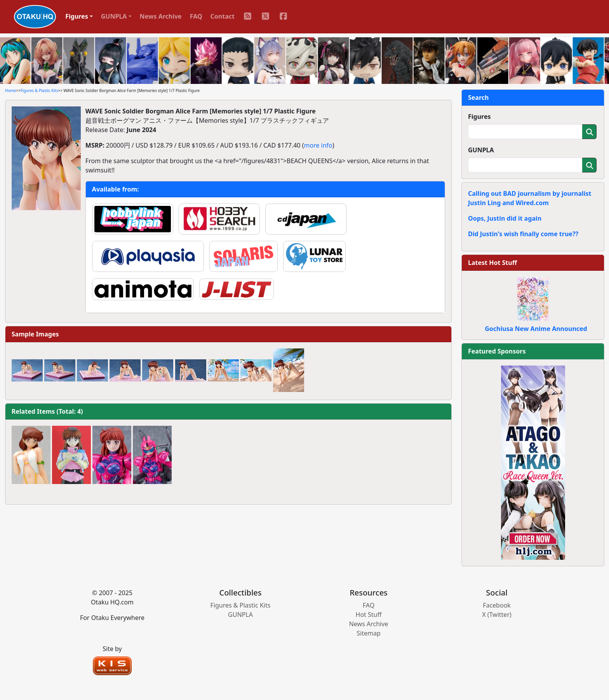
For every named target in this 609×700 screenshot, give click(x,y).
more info (318, 145)
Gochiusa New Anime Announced (536, 329)
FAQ (196, 16)
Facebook (497, 605)
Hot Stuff (369, 615)
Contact (223, 16)
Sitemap (369, 633)
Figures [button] (77, 16)
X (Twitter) (497, 615)
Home (10, 91)
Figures (479, 117)
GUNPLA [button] (114, 16)
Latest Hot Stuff (492, 263)
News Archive (161, 16)
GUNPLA (481, 150)
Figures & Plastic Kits (39, 91)
